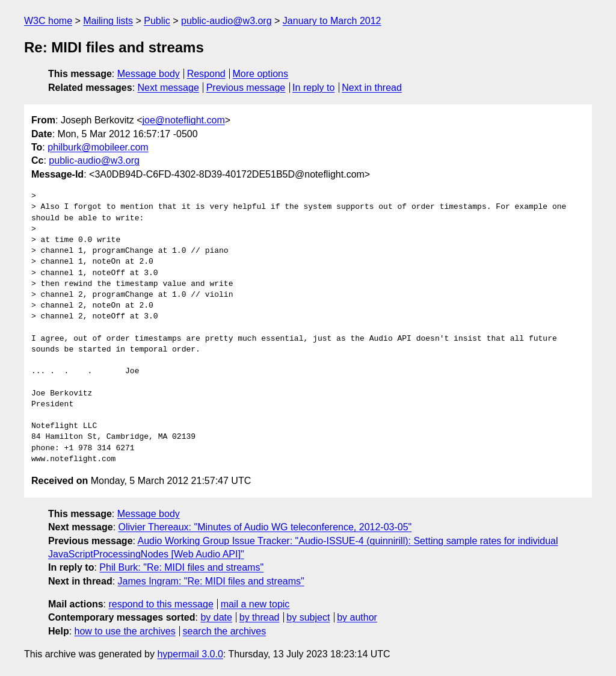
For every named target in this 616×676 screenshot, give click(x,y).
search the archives (225, 631)
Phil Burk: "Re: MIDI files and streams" (181, 567)
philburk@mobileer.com (98, 147)
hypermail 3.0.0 (190, 654)
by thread (260, 617)
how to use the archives (125, 631)
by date (216, 617)
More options (261, 74)
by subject (308, 617)
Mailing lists (108, 21)
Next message (168, 88)
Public (157, 21)
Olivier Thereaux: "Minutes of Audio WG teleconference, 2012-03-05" (265, 527)
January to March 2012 (332, 21)
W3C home (48, 21)
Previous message (246, 88)
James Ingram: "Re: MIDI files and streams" (211, 581)
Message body (149, 74)
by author (357, 617)
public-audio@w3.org (226, 21)
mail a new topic (255, 604)
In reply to (313, 88)
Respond (206, 74)
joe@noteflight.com (184, 120)
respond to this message (161, 604)
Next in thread (372, 88)
